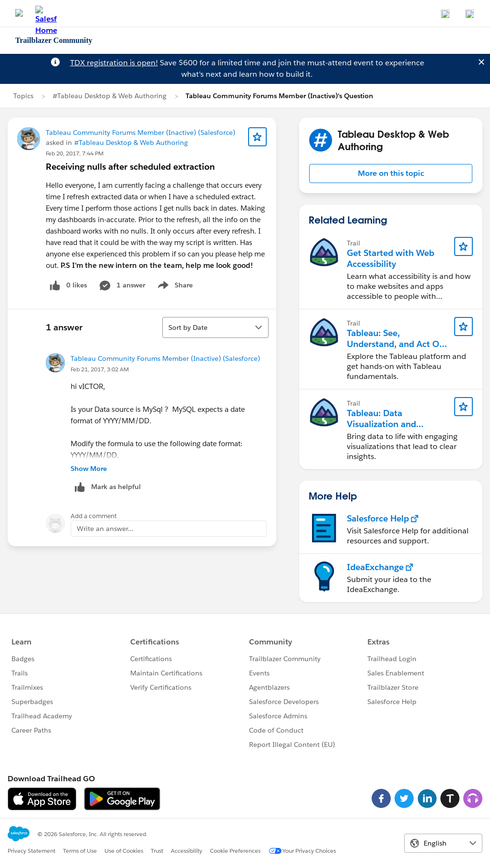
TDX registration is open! (114, 63)
